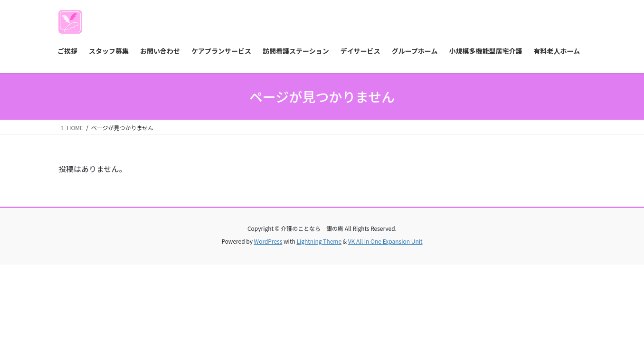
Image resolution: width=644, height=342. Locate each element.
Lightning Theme (319, 241)
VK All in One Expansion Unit (385, 241)
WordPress (268, 241)
